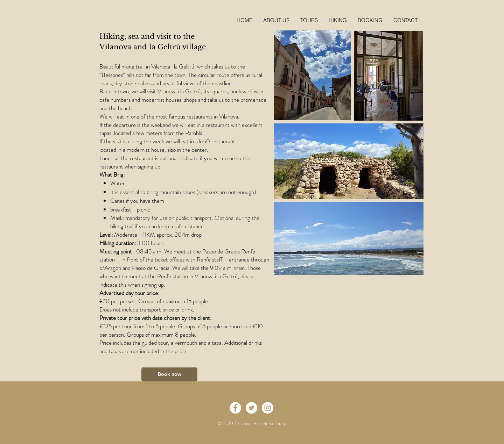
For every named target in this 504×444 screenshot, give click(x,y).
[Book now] (169, 374)
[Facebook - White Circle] (235, 408)
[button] (370, 20)
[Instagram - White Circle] (268, 408)
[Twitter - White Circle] (251, 408)
